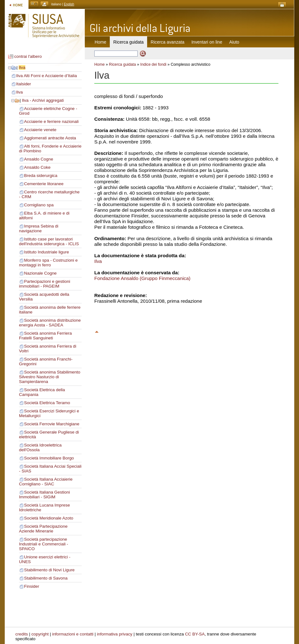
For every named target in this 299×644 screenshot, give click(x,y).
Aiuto (234, 42)
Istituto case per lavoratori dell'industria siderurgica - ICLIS (49, 241)
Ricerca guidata (122, 64)
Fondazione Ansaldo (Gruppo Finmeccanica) (142, 278)
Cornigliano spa (39, 205)
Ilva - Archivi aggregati (43, 100)
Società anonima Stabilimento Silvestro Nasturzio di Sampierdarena (50, 377)
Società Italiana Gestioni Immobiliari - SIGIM (44, 495)
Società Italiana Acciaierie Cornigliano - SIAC (46, 482)
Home (100, 42)
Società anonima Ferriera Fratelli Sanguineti (45, 336)
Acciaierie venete (40, 130)
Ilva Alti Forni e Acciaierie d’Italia (47, 76)
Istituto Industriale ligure (47, 252)
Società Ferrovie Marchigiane (52, 424)
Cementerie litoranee (44, 184)
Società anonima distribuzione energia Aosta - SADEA (50, 323)
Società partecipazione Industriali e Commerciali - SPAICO (44, 544)
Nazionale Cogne (40, 273)
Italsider (24, 84)
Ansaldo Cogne (39, 159)
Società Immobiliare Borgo (49, 458)
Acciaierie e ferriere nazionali (51, 122)
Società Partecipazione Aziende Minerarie (43, 529)
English (69, 4)
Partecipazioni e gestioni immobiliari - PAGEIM (45, 284)
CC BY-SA (195, 634)
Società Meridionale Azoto (49, 518)
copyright (40, 634)
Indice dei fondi (153, 64)
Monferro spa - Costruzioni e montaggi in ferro (48, 263)
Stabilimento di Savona (46, 578)
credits (22, 634)
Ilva (22, 67)
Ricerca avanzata (168, 42)
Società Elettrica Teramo (47, 403)
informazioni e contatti (73, 634)
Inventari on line (207, 42)
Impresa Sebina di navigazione (39, 228)
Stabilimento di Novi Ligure (49, 570)
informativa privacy (115, 634)
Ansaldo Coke (37, 167)
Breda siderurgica (41, 176)
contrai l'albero (28, 56)
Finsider (32, 586)
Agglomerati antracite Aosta (50, 138)
